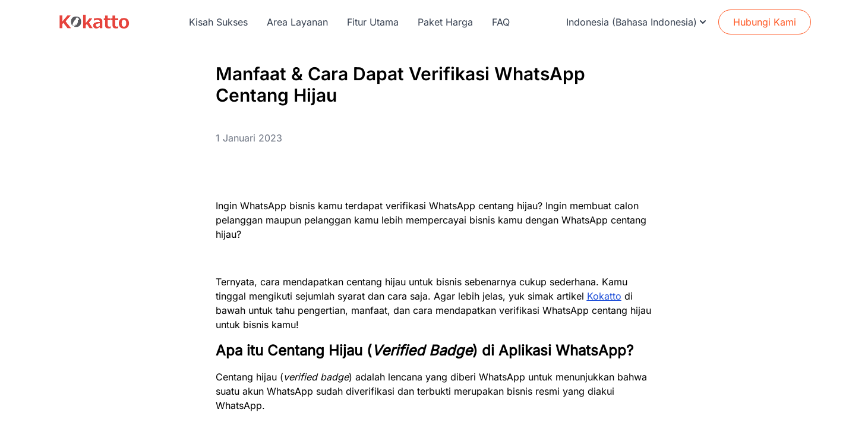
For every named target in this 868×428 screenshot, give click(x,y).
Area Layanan (297, 22)
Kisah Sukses (218, 22)
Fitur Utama (373, 22)
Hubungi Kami (765, 22)
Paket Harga (445, 22)
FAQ (501, 22)
